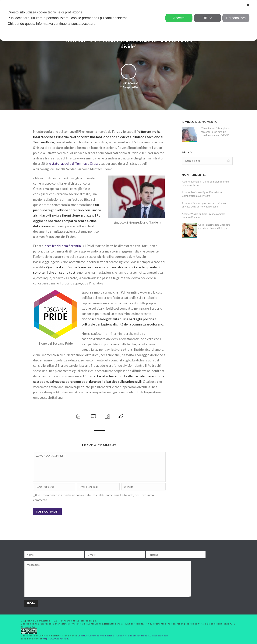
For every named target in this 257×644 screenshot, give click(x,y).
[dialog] (128, 20)
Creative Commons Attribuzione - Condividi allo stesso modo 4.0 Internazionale (123, 636)
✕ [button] (248, 5)
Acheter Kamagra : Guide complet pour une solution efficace (206, 183)
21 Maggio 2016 (129, 87)
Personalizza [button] (236, 18)
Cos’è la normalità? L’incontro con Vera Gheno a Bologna (214, 226)
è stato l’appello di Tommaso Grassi (74, 164)
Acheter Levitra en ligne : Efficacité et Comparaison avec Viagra (202, 194)
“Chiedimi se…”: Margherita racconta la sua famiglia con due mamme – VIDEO (216, 132)
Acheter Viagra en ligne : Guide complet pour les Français (204, 216)
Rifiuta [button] (208, 18)
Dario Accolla (130, 83)
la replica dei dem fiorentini (63, 246)
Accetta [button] (179, 18)
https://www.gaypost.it (55, 639)
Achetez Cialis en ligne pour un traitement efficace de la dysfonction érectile (205, 205)
